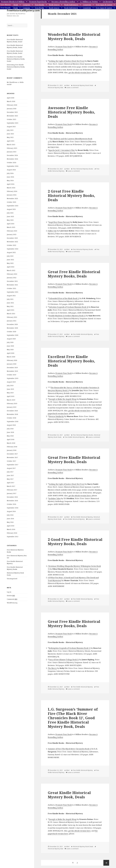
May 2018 (10, 436)
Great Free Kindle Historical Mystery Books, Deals (74, 274)
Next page (106, 863)
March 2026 (11, 101)
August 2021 (11, 296)
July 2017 (10, 472)
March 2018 (11, 443)
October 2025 (11, 119)
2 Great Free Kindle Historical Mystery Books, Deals (71, 195)
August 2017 (11, 468)
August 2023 (11, 209)
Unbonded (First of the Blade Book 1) (64, 298)
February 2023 (12, 231)
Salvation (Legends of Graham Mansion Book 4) (68, 307)
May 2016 (10, 522)
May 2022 (10, 263)
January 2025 (12, 152)
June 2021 (10, 303)
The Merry (52, 668)
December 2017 (12, 454)
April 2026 (11, 98)
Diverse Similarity (56, 416)
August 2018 (11, 425)
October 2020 (11, 332)
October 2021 (11, 288)
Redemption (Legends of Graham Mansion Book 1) (70, 648)
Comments (12, 599)
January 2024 (12, 195)
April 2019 (11, 396)
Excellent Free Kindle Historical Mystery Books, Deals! (16, 59)
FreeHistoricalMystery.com (23, 10)
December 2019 (12, 368)
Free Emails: (6, 8)
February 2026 (12, 105)
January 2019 (12, 407)
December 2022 (12, 238)
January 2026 (12, 109)
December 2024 (12, 155)
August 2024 (11, 170)
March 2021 (11, 314)
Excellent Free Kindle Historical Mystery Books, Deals (71, 361)
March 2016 (11, 529)
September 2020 (13, 335)
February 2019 (12, 403)
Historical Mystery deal (55, 87)
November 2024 (12, 159)
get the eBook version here (80, 72)
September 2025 (13, 123)
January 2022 (12, 278)
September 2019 (13, 378)
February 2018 (12, 447)
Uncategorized (12, 579)
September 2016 (13, 508)
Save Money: (6, 5)
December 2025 (12, 112)
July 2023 (10, 213)
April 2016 (11, 526)
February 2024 (12, 191)
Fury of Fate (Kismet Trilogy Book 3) (64, 660)
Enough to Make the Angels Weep (63, 399)
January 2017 (12, 493)
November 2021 (12, 285)
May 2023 (10, 220)
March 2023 (11, 227)
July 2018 (10, 429)
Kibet (68, 85)
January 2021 (12, 321)
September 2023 (13, 206)
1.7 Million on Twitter (89, 2)
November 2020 (12, 328)
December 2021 (12, 281)
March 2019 (11, 400)
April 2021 (11, 310)
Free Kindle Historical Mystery (83, 334)
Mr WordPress (12, 82)
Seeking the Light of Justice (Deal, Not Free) (67, 61)
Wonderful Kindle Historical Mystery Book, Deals (74, 37)
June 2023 (10, 216)
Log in (9, 592)
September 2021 (13, 292)
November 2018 (12, 414)
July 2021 (10, 299)
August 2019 (11, 382)
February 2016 (12, 533)
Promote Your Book (64, 47)
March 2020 (11, 357)
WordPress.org (12, 603)
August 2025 (11, 127)
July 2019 (10, 385)
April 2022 (11, 267)
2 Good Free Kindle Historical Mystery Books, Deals (75, 542)
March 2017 (11, 486)
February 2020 (12, 360)
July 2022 (10, 256)
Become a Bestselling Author (63, 2)
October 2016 (11, 504)
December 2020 (12, 324)
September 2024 (13, 166)
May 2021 (10, 306)
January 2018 (12, 450)
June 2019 (10, 389)
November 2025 (12, 116)
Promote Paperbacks (38, 2)
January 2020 (12, 364)
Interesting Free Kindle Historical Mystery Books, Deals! (16, 67)
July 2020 (10, 342)
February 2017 (12, 490)
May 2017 (10, 479)
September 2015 (13, 537)
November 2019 (12, 371)
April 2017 (11, 483)
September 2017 (13, 465)
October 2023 (11, 202)
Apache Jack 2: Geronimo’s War (62, 150)
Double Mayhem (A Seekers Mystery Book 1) (67, 316)
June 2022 (10, 260)
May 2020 (10, 350)
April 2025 (11, 141)
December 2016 (12, 497)
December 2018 (12, 411)
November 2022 (12, 242)
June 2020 (10, 346)
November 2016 (12, 501)
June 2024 (10, 177)
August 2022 (11, 252)
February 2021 (12, 317)
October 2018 (11, 418)
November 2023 (12, 198)
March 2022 (11, 270)
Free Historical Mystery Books (83, 169)
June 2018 (10, 432)
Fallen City (52, 231)
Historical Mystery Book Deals (83, 85)
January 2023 (12, 234)
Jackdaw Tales (55, 498)
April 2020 (11, 353)
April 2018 (11, 439)
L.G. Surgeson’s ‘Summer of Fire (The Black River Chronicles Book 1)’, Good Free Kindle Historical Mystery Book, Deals (73, 718)
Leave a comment (72, 87)
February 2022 (12, 274)
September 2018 (13, 421)
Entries (11, 596)
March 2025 (11, 145)
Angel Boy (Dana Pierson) (59, 222)
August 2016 (11, 511)
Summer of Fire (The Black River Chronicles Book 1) (69, 749)
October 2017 (11, 461)
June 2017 (10, 475)
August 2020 (11, 339)
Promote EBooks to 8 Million (13, 2)
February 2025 (12, 148)
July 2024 (10, 173)
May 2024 (10, 180)
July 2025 (10, 130)
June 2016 (10, 519)
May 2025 (10, 137)
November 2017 (12, 457)
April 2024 (11, 184)
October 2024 (11, 163)
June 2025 (10, 134)
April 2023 (11, 224)
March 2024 (11, 188)
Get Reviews (108, 2)
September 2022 (13, 249)
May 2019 (10, 393)
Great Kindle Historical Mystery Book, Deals (69, 795)
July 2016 (10, 515)
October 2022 (11, 245)
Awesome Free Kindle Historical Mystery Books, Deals (71, 112)
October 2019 (11, 375)
